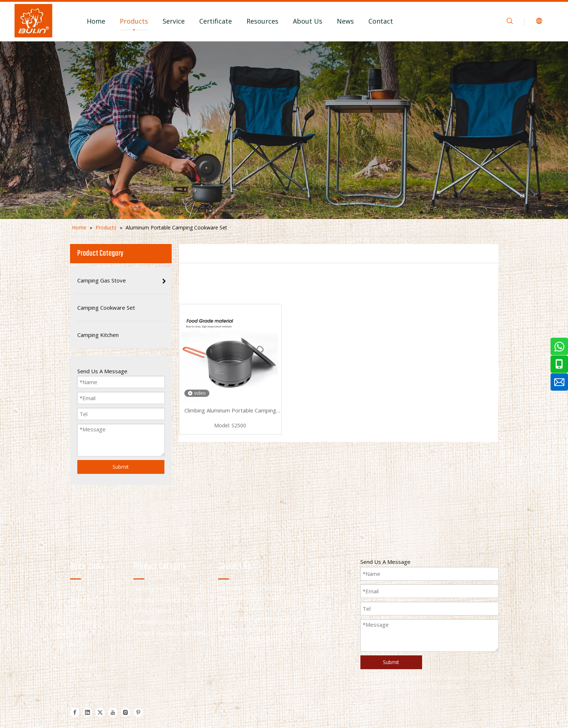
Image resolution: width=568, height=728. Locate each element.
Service (174, 21)
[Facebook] (75, 712)
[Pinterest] (138, 712)
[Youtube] (113, 712)
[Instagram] (126, 712)
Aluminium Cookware (159, 622)
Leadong (450, 686)
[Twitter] (100, 712)
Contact (381, 21)
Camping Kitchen (153, 611)
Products (134, 21)
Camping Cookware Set (161, 600)
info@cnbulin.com (254, 608)
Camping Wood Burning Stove (169, 633)
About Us (308, 21)
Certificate (216, 21)
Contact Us (83, 666)
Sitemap (390, 686)
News (345, 21)
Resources (262, 21)
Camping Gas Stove (157, 588)
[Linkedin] (87, 712)
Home (96, 21)
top (553, 697)
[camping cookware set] (284, 130)
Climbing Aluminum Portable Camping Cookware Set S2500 (230, 411)
